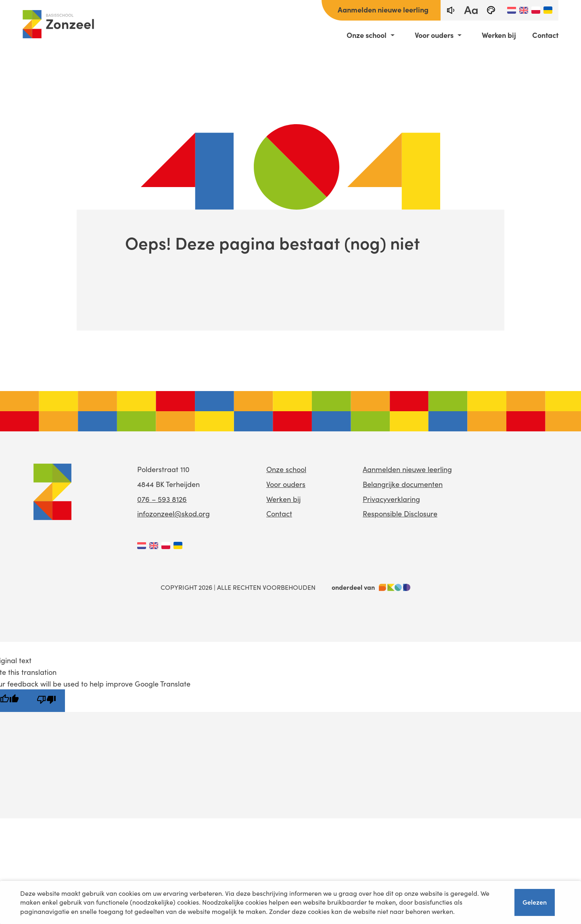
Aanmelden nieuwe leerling (383, 9)
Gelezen (535, 902)
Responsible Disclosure (400, 514)
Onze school (367, 35)
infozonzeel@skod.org (173, 514)
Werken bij (499, 35)
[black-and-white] (491, 10)
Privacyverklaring (391, 499)
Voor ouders (434, 35)
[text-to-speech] (451, 10)
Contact (545, 35)
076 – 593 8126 (162, 499)
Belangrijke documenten (403, 484)
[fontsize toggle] (471, 10)
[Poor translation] (46, 701)
